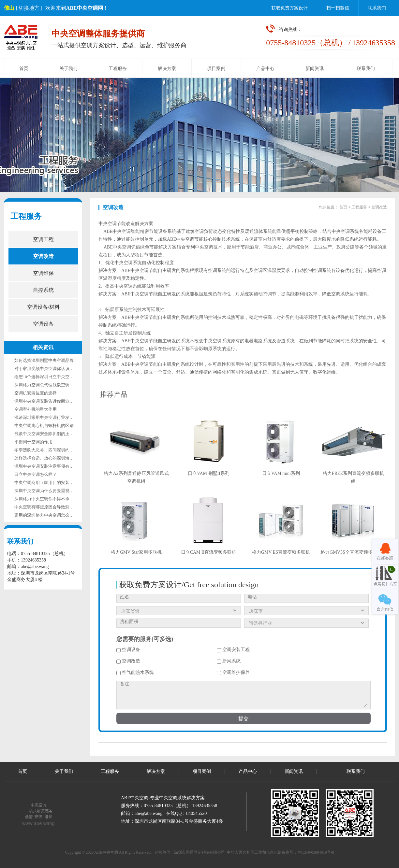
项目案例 (216, 69)
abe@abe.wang (149, 813)
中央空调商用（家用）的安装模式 (46, 483)
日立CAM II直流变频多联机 (209, 552)
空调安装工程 (233, 650)
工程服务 (118, 69)
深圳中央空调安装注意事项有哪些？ (48, 466)
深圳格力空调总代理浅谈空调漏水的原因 (52, 385)
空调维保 (43, 273)
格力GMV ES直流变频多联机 (281, 552)
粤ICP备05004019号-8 (316, 852)
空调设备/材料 (43, 307)
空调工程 (43, 239)
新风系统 (229, 661)
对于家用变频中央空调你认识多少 (46, 369)
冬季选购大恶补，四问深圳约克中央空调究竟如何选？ (65, 450)
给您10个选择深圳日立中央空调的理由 (50, 377)
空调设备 (43, 324)
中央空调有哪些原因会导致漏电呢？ (48, 507)
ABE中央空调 (117, 231)
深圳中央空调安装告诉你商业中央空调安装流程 (59, 401)
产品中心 (265, 69)
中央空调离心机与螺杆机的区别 (44, 426)
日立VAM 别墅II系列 (209, 473)
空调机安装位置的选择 (36, 393)
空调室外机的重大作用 (36, 409)
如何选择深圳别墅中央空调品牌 (44, 360)
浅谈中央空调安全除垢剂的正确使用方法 (52, 434)
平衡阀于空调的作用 (33, 442)
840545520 (196, 813)
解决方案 (167, 69)
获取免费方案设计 (289, 8)
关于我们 (68, 69)
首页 (24, 69)
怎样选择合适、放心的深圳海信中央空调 (52, 458)
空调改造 (43, 256)
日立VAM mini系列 (281, 473)
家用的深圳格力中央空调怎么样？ (46, 515)
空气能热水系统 (135, 672)
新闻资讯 (315, 69)
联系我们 (377, 8)
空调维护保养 (233, 672)
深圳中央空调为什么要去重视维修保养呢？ (55, 491)
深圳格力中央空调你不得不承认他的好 (50, 499)
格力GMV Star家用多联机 (136, 552)
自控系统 (43, 290)
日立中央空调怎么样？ (36, 474)
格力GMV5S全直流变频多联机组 (353, 552)
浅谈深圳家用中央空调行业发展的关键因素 (55, 417)
